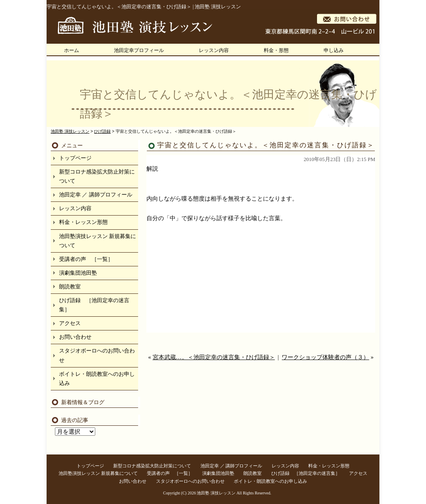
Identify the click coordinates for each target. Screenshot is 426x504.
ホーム (72, 50)
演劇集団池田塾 (78, 273)
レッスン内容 (214, 50)
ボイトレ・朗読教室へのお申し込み (97, 379)
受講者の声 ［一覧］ (86, 259)
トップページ (75, 158)
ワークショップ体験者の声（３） (325, 357)
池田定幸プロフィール (139, 50)
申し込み (334, 50)
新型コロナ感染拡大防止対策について (97, 176)
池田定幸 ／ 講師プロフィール (96, 195)
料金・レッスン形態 (83, 222)
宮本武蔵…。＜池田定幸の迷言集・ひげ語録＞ (214, 357)
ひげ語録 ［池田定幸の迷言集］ (94, 305)
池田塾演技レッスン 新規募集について (98, 241)
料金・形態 (276, 50)
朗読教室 (70, 287)
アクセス (70, 323)
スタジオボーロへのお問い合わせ (97, 355)
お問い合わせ (75, 337)
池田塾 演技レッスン (216, 493)
